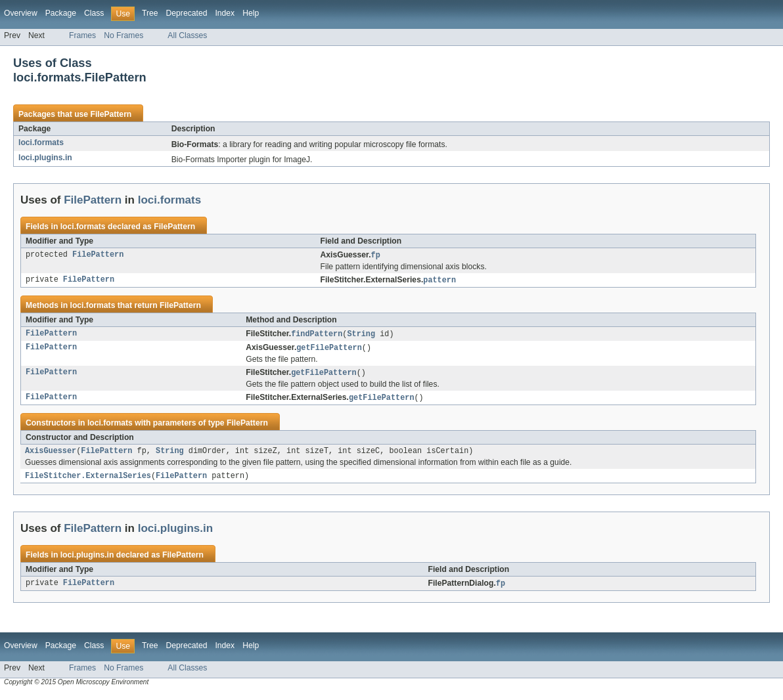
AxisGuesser (51, 456)
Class (94, 13)
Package (61, 13)
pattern (439, 281)
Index (225, 13)
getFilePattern (329, 350)
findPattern (317, 336)
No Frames (123, 35)
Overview (21, 13)
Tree (150, 13)
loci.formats (41, 142)
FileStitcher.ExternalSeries (88, 481)
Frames (82, 35)
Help (251, 13)
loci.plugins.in (45, 158)
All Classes (187, 35)
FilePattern (111, 114)
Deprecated (187, 13)
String (361, 336)
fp (376, 255)
